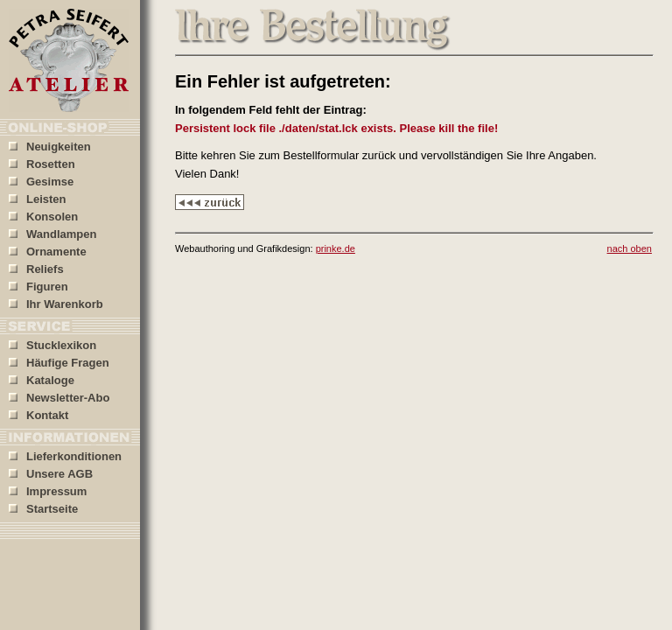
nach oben (630, 248)
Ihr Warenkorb (56, 304)
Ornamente (48, 252)
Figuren (38, 287)
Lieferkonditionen (65, 456)
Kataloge (42, 380)
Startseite (43, 509)
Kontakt (38, 415)
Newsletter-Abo (59, 398)
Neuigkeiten (50, 147)
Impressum (48, 491)
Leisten (38, 199)
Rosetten (42, 164)
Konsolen (43, 217)
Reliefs (36, 269)
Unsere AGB (51, 474)
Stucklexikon (52, 345)
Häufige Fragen (59, 363)
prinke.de (336, 248)
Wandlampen (52, 234)
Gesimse (41, 182)
